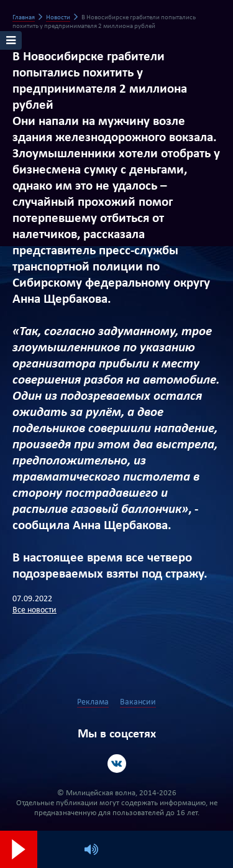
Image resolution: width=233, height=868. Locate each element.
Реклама (93, 702)
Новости (58, 18)
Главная (24, 18)
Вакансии (138, 702)
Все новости (34, 610)
